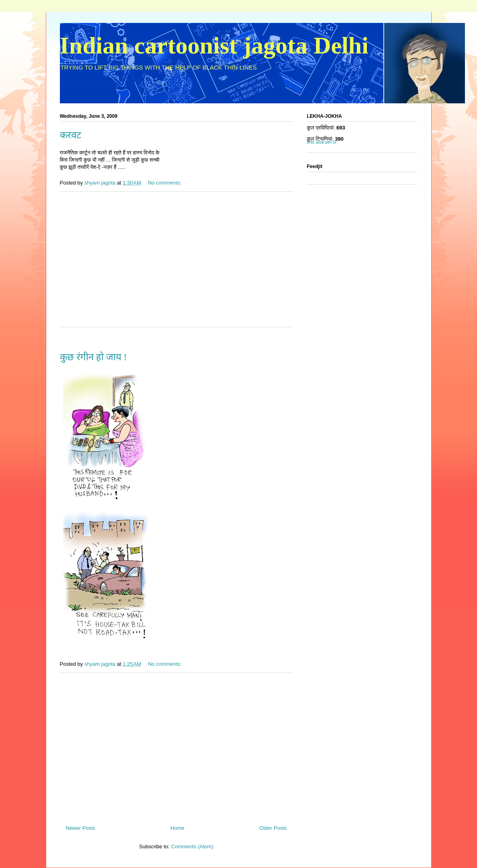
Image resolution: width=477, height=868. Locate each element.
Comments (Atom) (192, 846)
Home (177, 828)
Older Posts (273, 828)
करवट (71, 135)
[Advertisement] (176, 265)
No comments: (165, 183)
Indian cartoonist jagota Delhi (214, 45)
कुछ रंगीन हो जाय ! (93, 357)
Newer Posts (81, 828)
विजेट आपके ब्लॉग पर (322, 143)
